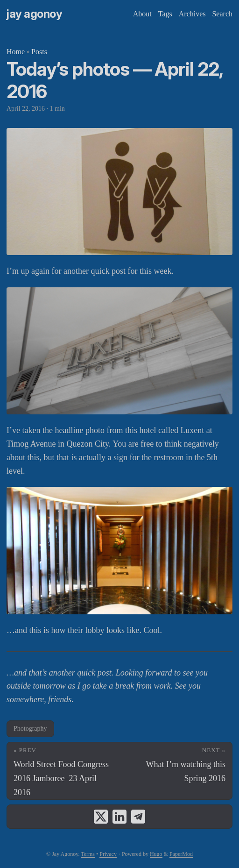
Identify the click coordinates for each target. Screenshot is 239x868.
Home (16, 52)
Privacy (108, 854)
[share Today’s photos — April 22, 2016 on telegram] (138, 817)
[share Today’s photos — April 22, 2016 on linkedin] (119, 817)
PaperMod (181, 854)
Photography (30, 729)
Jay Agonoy (34, 14)
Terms (88, 854)
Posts (39, 52)
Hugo (156, 854)
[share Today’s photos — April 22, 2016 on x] (101, 817)
